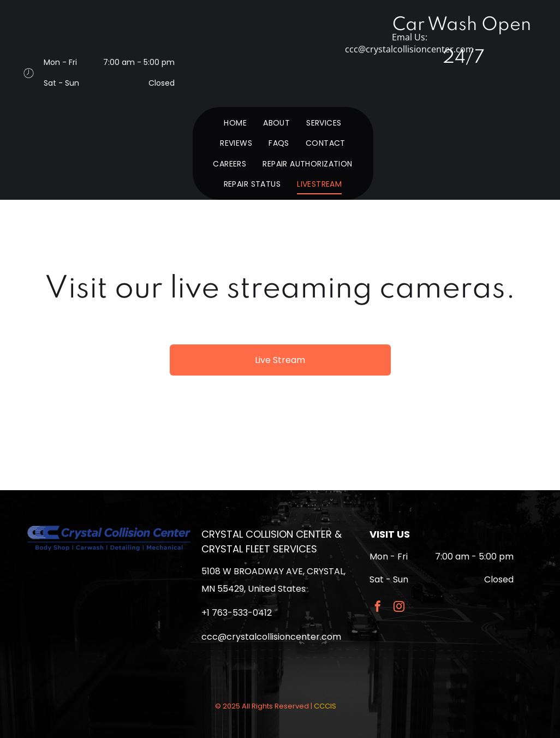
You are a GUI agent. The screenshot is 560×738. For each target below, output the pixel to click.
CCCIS (325, 706)
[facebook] (378, 608)
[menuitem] (235, 123)
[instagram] (399, 608)
